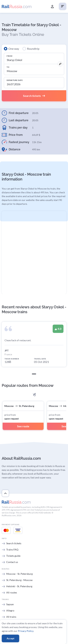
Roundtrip (33, 49)
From (9, 56)
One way (14, 49)
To (8, 67)
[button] (34, 374)
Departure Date (15, 80)
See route (23, 426)
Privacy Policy (26, 631)
